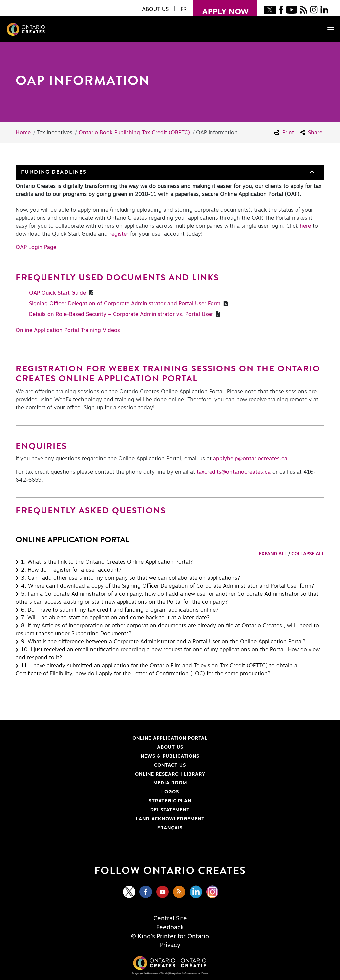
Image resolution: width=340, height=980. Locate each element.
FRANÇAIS (170, 828)
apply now (221, 8)
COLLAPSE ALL (308, 554)
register (119, 234)
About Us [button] (155, 9)
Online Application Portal (114, 738)
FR (184, 9)
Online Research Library (113, 774)
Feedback (170, 928)
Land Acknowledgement (113, 819)
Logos (170, 792)
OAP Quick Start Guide (58, 293)
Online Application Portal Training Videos (68, 330)
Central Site (170, 919)
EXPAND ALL (273, 554)
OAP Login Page (36, 247)
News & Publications (170, 756)
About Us (170, 747)
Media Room (170, 783)
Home (23, 133)
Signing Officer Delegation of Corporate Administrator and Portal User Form (126, 304)
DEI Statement (105, 810)
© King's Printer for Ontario (170, 937)
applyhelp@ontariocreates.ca (250, 459)
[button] (311, 172)
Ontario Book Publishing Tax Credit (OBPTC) (134, 133)
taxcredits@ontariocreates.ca (234, 472)
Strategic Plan (170, 801)
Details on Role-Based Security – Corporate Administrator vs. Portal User (122, 314)
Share (311, 133)
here (305, 226)
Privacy (170, 945)
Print (284, 133)
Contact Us (170, 765)
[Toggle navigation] (327, 29)
